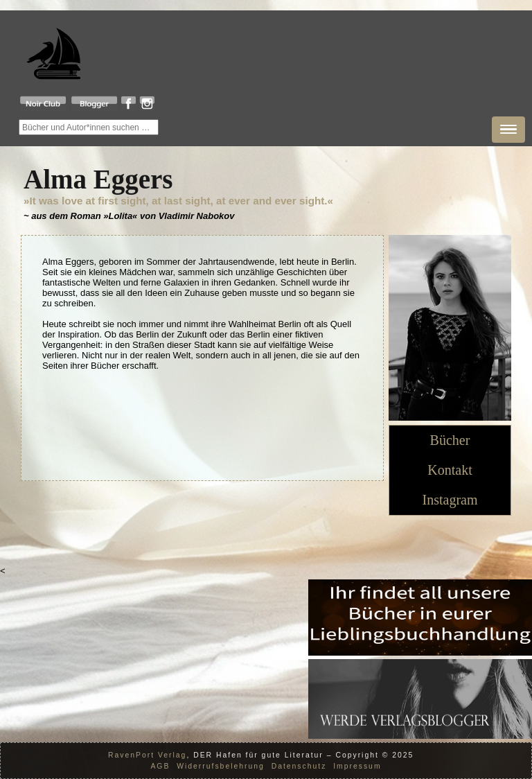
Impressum (357, 766)
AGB (160, 766)
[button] (508, 130)
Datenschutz (299, 766)
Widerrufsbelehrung (221, 766)
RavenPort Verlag (147, 755)
